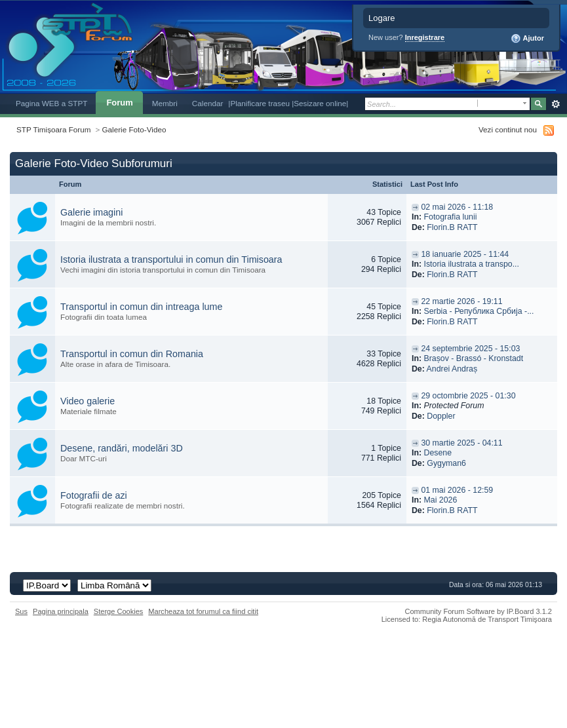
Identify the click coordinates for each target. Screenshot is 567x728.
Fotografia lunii (450, 217)
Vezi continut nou (508, 129)
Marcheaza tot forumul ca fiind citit (203, 611)
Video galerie (88, 401)
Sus (21, 611)
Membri (165, 103)
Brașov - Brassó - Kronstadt (473, 358)
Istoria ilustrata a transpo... (471, 264)
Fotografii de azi (94, 495)
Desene (438, 453)
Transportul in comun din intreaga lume (141, 307)
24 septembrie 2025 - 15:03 (470, 349)
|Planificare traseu (260, 103)
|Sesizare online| (320, 103)
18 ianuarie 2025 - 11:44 (465, 254)
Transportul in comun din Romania (132, 354)
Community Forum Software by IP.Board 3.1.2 (478, 611)
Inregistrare (425, 37)
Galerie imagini (91, 212)
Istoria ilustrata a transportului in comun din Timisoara (171, 259)
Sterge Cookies (119, 611)
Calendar (208, 103)
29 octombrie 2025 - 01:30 (468, 396)
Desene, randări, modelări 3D (122, 448)
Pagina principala (61, 611)
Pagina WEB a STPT (51, 103)
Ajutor (527, 39)
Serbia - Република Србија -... (479, 311)
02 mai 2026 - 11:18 (457, 207)
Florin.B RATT (452, 227)
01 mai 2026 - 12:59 (457, 490)
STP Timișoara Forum (53, 129)
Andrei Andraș (452, 369)
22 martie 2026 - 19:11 (461, 301)
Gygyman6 (446, 463)
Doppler (441, 416)
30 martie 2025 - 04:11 (461, 443)
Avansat (556, 104)
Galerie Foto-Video (134, 129)
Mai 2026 (440, 500)
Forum (119, 103)
